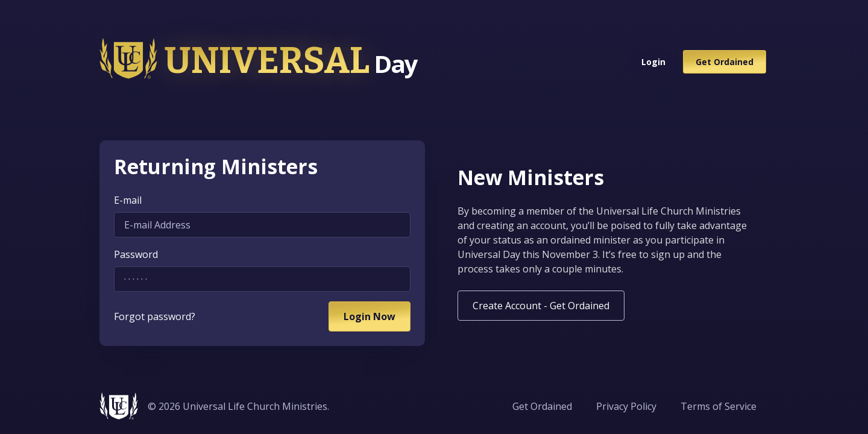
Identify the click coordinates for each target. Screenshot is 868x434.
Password (136, 254)
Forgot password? (155, 316)
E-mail (128, 200)
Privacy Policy (626, 406)
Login (653, 62)
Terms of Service (719, 406)
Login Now (370, 316)
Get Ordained (725, 62)
